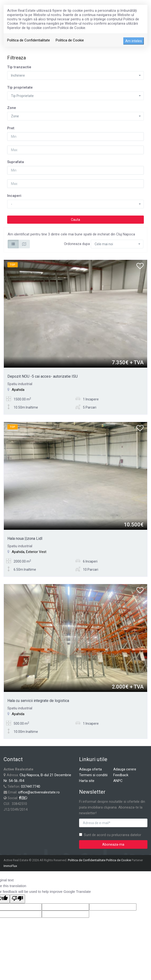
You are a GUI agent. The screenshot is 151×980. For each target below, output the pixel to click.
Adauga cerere (125, 769)
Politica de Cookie (70, 40)
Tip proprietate (20, 87)
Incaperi (14, 196)
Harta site (87, 781)
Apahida (18, 390)
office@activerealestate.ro (39, 792)
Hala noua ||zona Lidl (25, 538)
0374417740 (31, 786)
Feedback (121, 775)
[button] (75, 75)
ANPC (118, 781)
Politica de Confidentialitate (29, 40)
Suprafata (16, 162)
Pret (11, 128)
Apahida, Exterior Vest (29, 552)
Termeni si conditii (93, 775)
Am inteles (134, 41)
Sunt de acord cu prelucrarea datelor (110, 835)
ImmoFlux (10, 866)
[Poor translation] (17, 899)
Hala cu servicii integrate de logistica (38, 701)
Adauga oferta (90, 769)
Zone (12, 108)
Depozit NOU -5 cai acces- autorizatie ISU (43, 376)
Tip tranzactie (19, 67)
